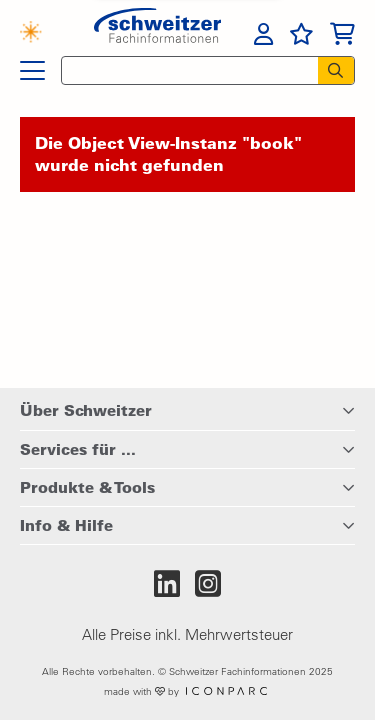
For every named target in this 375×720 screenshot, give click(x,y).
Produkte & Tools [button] (87, 487)
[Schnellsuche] (184, 70)
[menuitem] (263, 34)
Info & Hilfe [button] (66, 525)
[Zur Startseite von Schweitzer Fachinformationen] (157, 32)
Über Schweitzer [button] (86, 410)
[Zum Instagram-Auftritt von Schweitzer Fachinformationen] (208, 584)
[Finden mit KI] (40, 34)
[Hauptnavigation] (32, 71)
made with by (187, 691)
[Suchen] (336, 70)
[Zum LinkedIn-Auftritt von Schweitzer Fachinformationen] (167, 584)
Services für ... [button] (78, 449)
